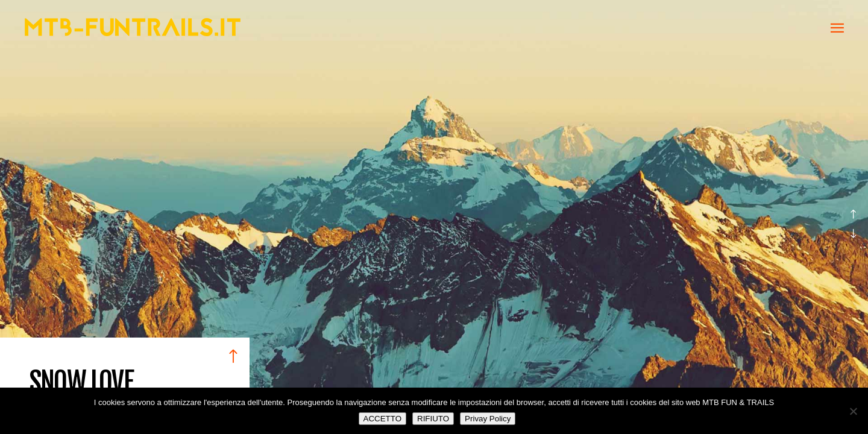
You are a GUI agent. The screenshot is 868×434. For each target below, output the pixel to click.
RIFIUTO (433, 419)
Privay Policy (488, 419)
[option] (434, 217)
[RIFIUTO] (853, 411)
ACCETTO (382, 419)
